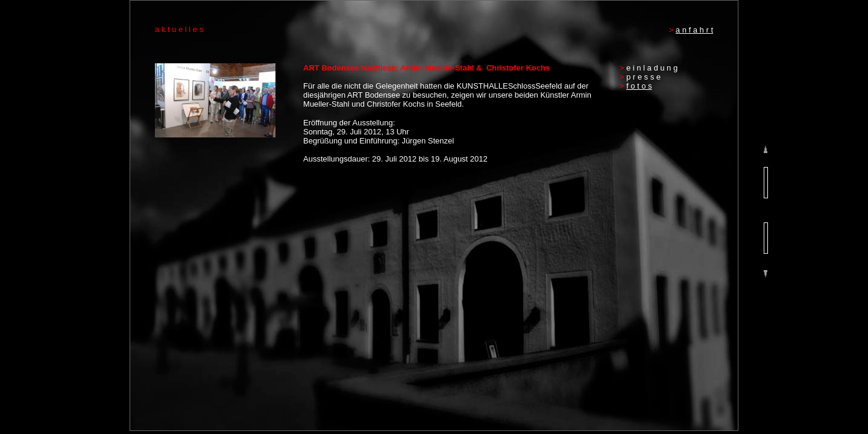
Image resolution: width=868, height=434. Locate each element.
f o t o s (639, 86)
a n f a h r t (694, 30)
